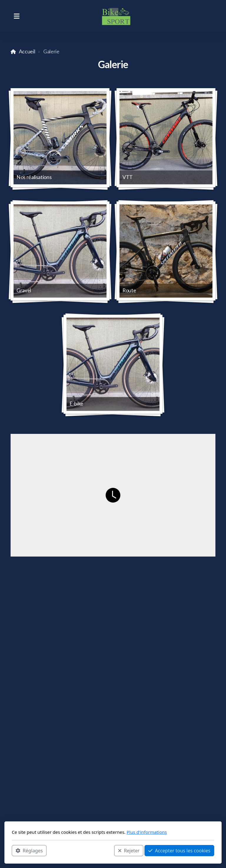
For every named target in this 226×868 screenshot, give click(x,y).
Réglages (29, 851)
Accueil (27, 51)
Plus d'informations (147, 832)
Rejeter (129, 851)
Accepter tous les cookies (179, 851)
